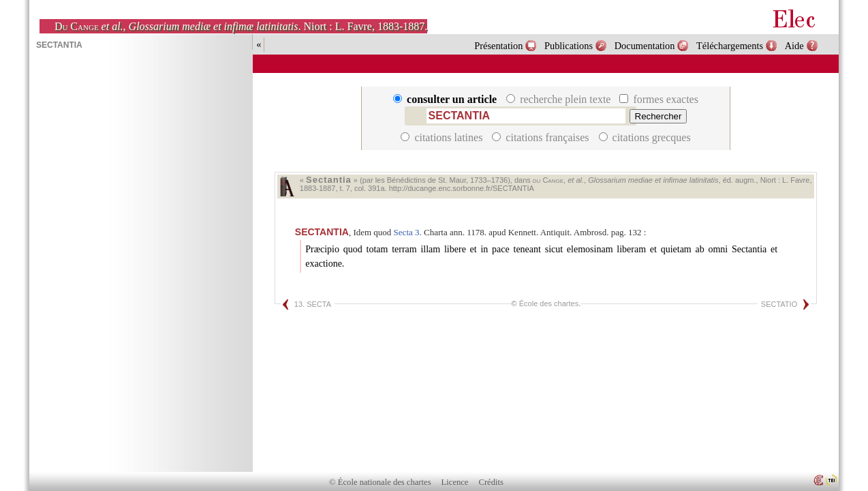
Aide (794, 46)
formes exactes (659, 99)
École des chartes (549, 303)
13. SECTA (313, 304)
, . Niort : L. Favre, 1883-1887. (241, 26)
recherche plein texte (560, 99)
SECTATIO (779, 304)
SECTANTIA (322, 232)
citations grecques (645, 137)
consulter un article (446, 99)
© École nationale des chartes (380, 482)
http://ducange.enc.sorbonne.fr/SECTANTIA (462, 188)
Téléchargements (730, 46)
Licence (455, 482)
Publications (569, 46)
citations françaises (542, 137)
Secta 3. (408, 232)
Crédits (491, 482)
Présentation (498, 46)
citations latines (443, 137)
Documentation (645, 46)
